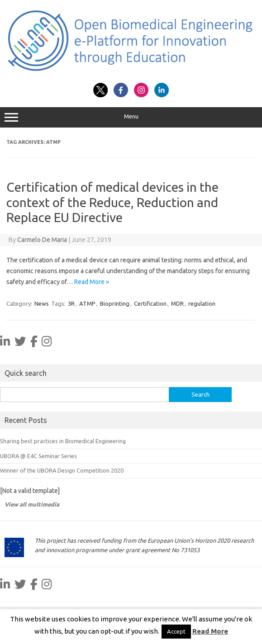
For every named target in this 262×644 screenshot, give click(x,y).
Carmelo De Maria (42, 240)
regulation (202, 303)
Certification (150, 303)
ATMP (87, 303)
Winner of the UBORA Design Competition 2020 (62, 470)
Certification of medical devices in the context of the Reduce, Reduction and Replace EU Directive (112, 202)
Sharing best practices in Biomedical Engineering (63, 441)
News (42, 303)
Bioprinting (115, 303)
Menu (131, 118)
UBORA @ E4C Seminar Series (38, 456)
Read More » (92, 282)
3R (71, 303)
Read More (210, 631)
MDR (177, 303)
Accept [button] (176, 631)
